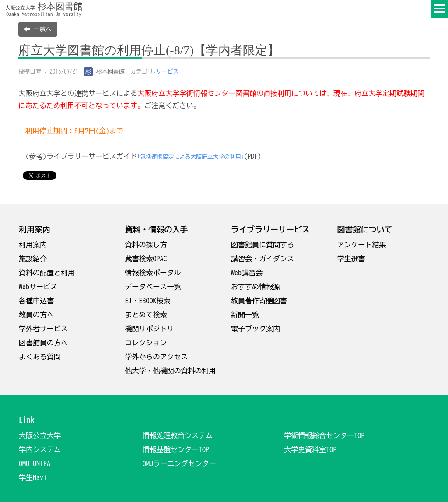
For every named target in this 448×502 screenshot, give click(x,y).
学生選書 (351, 259)
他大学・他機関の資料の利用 (171, 371)
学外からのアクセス (157, 357)
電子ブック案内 (255, 329)
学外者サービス (43, 329)
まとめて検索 (146, 315)
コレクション (146, 343)
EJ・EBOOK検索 (148, 301)
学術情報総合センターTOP (324, 435)
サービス (168, 72)
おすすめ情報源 (255, 287)
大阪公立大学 (40, 435)
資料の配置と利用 (47, 273)
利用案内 (33, 245)
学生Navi (33, 477)
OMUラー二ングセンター (179, 463)
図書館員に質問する (262, 245)
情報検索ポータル (153, 273)
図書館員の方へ (43, 343)
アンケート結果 (362, 245)
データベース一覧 (153, 287)
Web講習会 (247, 273)
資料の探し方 (146, 245)
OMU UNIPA (35, 463)
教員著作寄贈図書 (259, 301)
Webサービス (38, 287)
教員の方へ (36, 315)
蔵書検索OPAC (146, 259)
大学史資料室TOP (310, 449)
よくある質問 (40, 357)
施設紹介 (33, 259)
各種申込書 (36, 301)
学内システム (40, 449)
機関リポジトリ (150, 329)
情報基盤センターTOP (176, 449)
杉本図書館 (105, 72)
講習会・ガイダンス (262, 259)
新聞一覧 (245, 315)
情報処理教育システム (178, 435)
